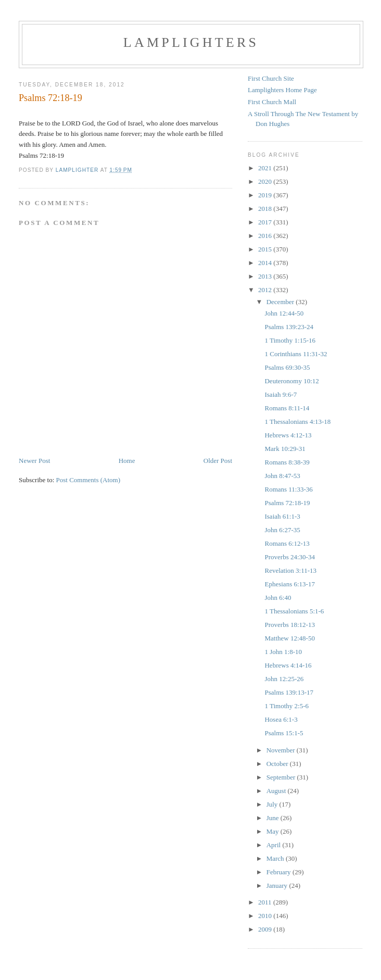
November (282, 750)
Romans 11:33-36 (288, 489)
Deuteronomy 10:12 (291, 381)
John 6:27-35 (282, 530)
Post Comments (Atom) (88, 480)
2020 (266, 181)
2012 (266, 290)
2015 (266, 249)
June (274, 818)
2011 (266, 902)
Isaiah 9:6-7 (281, 394)
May (274, 831)
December (281, 302)
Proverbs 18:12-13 (289, 625)
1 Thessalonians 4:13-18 (297, 422)
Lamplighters (191, 42)
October (278, 764)
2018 (266, 209)
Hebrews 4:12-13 (288, 435)
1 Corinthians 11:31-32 (296, 354)
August (277, 791)
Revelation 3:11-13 (290, 570)
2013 (266, 276)
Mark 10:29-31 (285, 449)
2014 (266, 263)
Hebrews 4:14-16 (288, 665)
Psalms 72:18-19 (287, 503)
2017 (266, 222)
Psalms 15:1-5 (284, 733)
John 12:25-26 (284, 679)
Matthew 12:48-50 (289, 638)
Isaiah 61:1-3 (282, 516)
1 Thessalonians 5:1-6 (294, 611)
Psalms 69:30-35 (287, 367)
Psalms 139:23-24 (289, 327)
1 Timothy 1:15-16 (290, 340)
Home (127, 461)
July (273, 804)
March (276, 858)
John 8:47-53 (282, 476)
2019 (266, 195)
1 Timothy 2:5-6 (287, 706)
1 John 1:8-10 (283, 652)
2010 (266, 916)
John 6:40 (278, 598)
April (275, 845)
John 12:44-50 (284, 313)
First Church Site (271, 78)
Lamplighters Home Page (282, 90)
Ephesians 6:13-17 (289, 584)
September (282, 777)
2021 (266, 168)
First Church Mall (272, 102)
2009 (266, 929)
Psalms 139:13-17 (289, 692)
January (278, 885)
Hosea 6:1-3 (281, 719)
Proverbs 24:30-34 (289, 557)
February (280, 872)
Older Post (218, 461)
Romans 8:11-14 (287, 408)
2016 (266, 236)
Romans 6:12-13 (287, 543)
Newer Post (34, 461)
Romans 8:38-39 (287, 462)
